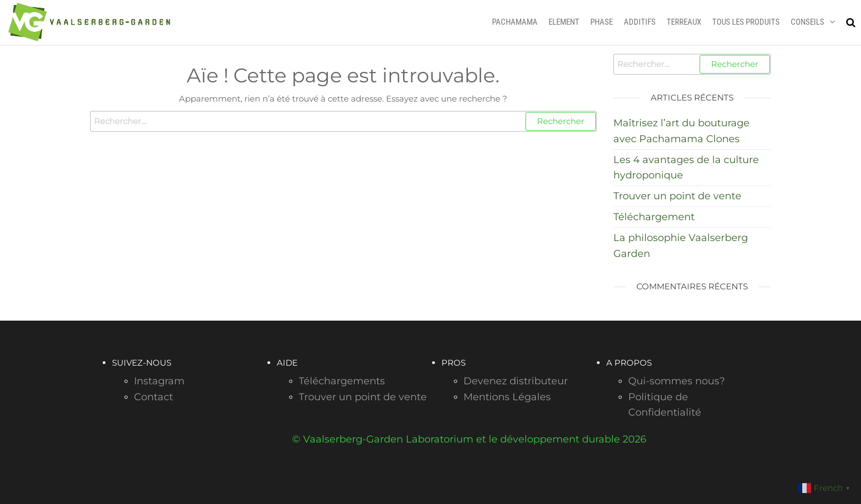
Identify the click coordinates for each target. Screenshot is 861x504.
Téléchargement (654, 217)
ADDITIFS (640, 22)
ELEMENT (564, 22)
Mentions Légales (507, 397)
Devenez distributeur (516, 381)
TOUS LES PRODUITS (746, 22)
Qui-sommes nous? (677, 381)
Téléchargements (342, 381)
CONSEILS (807, 22)
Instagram (159, 381)
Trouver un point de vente (677, 196)
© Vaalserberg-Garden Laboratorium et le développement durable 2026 (469, 439)
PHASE (602, 22)
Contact (153, 397)
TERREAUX (684, 22)
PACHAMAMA (515, 22)
